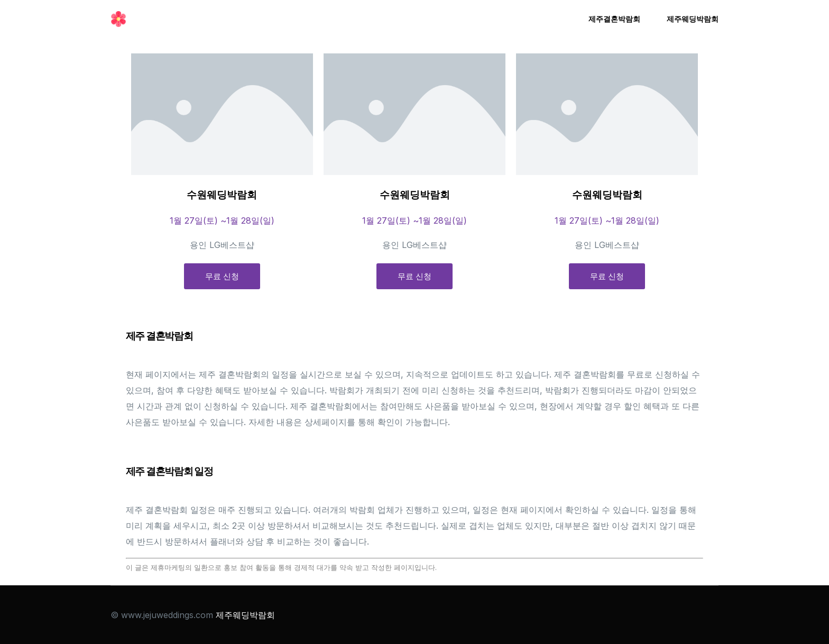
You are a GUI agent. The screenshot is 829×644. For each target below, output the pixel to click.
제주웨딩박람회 (245, 615)
